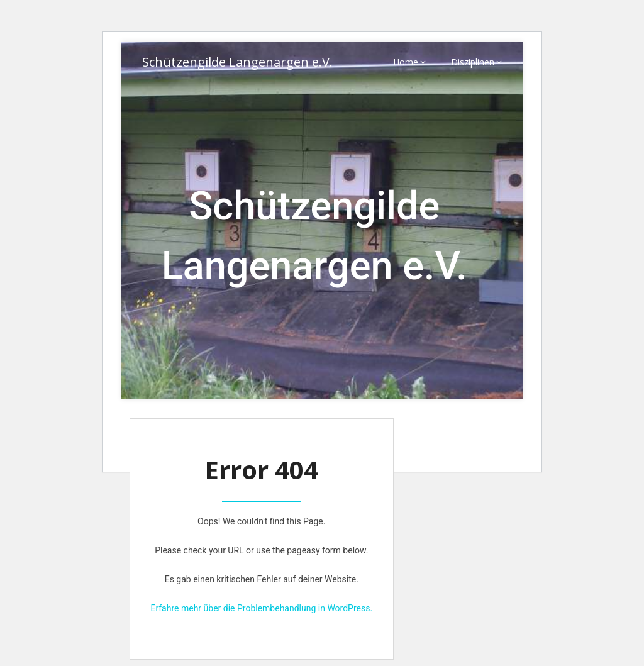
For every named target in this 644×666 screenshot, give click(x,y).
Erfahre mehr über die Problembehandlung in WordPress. (261, 608)
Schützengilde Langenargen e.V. (237, 62)
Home (406, 62)
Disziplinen (473, 62)
